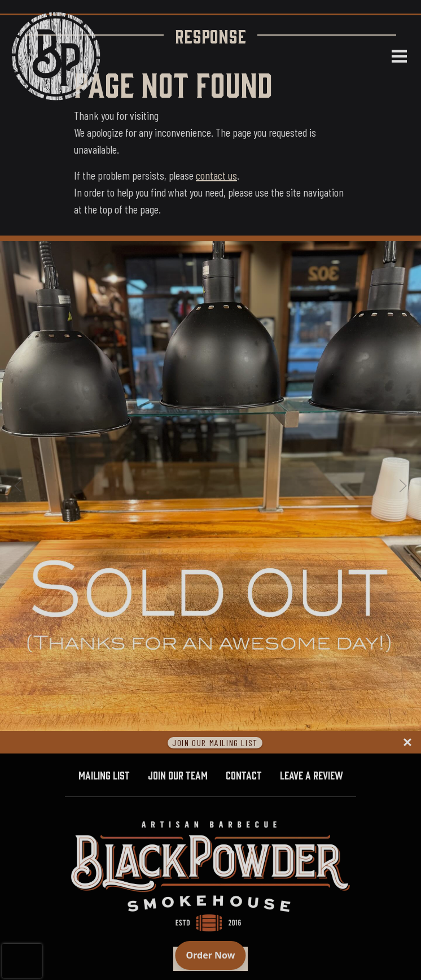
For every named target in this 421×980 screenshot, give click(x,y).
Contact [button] (244, 774)
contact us (216, 175)
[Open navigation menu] (394, 56)
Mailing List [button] (104, 774)
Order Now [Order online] (216, 955)
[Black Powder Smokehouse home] (56, 56)
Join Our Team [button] (178, 774)
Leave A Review (316, 774)
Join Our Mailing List (215, 742)
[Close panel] (407, 742)
